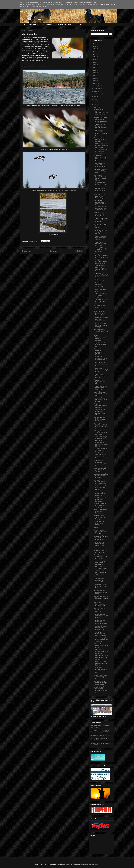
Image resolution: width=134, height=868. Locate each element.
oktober (97, 91)
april (96, 107)
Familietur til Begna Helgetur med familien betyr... (100, 196)
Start (24, 24)
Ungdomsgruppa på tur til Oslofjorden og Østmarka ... (101, 476)
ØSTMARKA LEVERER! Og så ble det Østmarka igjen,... (100, 178)
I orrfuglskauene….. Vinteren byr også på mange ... (101, 370)
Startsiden (53, 251)
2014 (94, 76)
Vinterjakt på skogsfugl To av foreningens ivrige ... (101, 226)
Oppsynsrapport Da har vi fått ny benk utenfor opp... (101, 151)
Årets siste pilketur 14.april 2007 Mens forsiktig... (100, 517)
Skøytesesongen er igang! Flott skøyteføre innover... (101, 126)
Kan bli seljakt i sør (96, 735)
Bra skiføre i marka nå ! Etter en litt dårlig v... (101, 551)
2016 (94, 70)
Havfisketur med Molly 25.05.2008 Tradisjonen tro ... (101, 295)
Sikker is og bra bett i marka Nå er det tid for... (100, 364)
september (98, 94)
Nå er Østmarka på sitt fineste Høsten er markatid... (101, 301)
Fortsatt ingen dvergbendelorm (100, 743)
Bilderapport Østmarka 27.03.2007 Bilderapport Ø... (101, 538)
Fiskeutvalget (34, 24)
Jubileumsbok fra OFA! (101, 112)
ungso (96, 528)
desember (97, 86)
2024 (94, 49)
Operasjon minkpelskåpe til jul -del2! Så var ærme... (101, 256)
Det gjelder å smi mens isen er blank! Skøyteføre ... (101, 220)
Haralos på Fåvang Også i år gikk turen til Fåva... (100, 400)
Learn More (105, 5)
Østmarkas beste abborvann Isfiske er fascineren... (101, 557)
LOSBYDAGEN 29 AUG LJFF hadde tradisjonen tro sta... (101, 165)
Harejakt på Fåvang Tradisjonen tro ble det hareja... (100, 250)
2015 (94, 73)
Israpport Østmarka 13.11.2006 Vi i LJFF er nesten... (101, 616)
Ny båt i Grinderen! (100, 115)
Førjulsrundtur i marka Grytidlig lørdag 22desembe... (100, 388)
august (96, 96)
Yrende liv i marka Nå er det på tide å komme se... (100, 511)
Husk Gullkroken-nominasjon (99, 738)
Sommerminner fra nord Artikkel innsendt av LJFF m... (100, 463)
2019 (94, 62)
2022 (94, 54)
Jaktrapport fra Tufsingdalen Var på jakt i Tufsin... (101, 433)
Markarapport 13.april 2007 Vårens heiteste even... (100, 523)
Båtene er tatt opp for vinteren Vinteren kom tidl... (100, 140)
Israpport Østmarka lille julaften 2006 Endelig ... (101, 598)
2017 (94, 68)
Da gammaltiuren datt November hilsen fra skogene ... (101, 405)
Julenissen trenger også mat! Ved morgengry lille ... (100, 214)
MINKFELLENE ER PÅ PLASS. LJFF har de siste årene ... (101, 145)
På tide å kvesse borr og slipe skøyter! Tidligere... (100, 238)
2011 (94, 84)
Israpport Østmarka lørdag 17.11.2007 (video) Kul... (100, 419)
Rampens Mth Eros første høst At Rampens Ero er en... (100, 412)
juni (95, 102)
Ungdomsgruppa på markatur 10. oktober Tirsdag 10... (101, 640)
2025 (94, 46)
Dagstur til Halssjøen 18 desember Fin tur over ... (101, 394)
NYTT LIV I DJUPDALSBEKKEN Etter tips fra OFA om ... (101, 426)
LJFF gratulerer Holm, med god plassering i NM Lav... (101, 232)
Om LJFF (79, 24)
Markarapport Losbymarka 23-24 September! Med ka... (100, 670)
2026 (94, 44)
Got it (113, 5)
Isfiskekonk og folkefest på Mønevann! (101, 118)
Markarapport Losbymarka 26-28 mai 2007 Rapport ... (101, 482)
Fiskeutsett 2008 (99, 287)
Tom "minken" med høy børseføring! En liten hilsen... (101, 444)
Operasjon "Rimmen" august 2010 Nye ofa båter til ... (101, 171)
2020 (94, 60)
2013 (94, 78)
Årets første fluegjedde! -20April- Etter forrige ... (101, 331)
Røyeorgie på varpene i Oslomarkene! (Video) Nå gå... (101, 628)
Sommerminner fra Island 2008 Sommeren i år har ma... (100, 268)
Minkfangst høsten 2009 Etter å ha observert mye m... (100, 190)
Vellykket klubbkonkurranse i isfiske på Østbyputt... (100, 338)
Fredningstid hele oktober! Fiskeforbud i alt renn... (101, 275)
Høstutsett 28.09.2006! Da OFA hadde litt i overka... (101, 657)
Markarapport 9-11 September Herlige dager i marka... (100, 683)
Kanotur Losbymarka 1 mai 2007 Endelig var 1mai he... (101, 505)
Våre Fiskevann (47, 24)
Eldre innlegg (80, 251)
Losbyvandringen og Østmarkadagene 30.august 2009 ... (100, 208)
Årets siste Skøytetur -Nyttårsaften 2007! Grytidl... (101, 382)
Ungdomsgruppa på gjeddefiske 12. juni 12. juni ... (100, 470)
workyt (96, 548)
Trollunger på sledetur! (101, 122)
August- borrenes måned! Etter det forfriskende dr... (100, 313)
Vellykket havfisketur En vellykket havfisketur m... (100, 499)
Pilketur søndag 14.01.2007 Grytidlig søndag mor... (101, 568)
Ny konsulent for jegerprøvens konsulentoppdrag (100, 731)
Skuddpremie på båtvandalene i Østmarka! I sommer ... (101, 689)
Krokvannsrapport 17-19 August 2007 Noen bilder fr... (100, 456)
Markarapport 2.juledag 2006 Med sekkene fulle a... (101, 586)
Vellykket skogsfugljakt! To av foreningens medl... (101, 677)
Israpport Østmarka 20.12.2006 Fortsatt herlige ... (100, 592)
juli (95, 99)
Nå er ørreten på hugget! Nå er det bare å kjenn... (100, 493)
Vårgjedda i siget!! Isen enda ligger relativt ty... (101, 345)
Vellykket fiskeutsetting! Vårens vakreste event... (101, 488)
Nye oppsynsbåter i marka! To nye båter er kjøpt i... (101, 184)
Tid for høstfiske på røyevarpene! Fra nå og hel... (101, 646)
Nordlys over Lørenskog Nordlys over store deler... (100, 604)
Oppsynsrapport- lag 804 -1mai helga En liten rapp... (100, 325)
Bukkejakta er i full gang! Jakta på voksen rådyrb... (99, 307)
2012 (94, 81)
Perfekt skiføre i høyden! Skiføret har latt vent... (101, 376)
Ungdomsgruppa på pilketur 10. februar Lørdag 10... (100, 562)
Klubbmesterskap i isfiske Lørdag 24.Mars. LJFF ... (100, 544)
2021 (94, 57)
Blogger (97, 864)
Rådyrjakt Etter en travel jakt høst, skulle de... (99, 610)
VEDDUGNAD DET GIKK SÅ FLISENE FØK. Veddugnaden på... (101, 158)
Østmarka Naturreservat (64, 24)
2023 (94, 52)
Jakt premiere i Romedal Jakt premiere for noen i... (101, 202)
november (97, 88)
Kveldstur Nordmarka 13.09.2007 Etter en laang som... (101, 450)
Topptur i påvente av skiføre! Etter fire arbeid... (100, 574)
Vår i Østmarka (98, 109)
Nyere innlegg (26, 251)
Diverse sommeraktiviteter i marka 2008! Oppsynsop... (100, 282)
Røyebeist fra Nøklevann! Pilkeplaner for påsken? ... (99, 351)
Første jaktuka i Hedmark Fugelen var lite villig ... (100, 244)
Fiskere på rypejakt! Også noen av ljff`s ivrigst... (100, 663)
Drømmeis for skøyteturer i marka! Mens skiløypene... (101, 358)
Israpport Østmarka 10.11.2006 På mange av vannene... (101, 622)
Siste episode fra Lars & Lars (99, 725)
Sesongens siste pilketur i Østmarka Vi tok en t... (100, 532)
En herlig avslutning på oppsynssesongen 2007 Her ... (101, 438)
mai (95, 104)
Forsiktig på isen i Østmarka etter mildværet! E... (99, 580)
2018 (94, 65)
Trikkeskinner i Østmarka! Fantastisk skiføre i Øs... (100, 133)
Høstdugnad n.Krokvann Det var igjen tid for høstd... (100, 634)
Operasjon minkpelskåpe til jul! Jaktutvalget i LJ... (100, 261)
